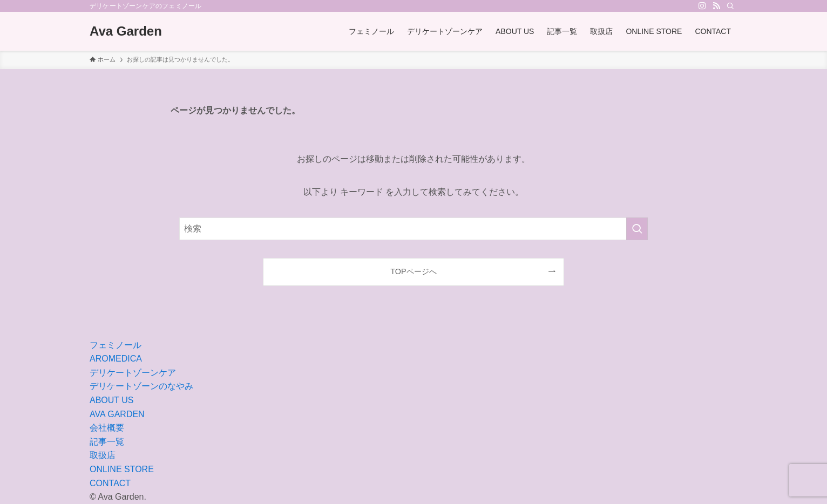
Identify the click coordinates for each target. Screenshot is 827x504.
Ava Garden (126, 31)
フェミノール (116, 345)
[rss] (716, 6)
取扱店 (103, 455)
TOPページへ (413, 271)
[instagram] (702, 6)
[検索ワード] (413, 229)
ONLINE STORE (122, 469)
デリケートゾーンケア (133, 373)
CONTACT (110, 483)
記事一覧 (107, 442)
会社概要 (107, 428)
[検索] (730, 6)
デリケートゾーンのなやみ (141, 386)
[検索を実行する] (637, 229)
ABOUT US (112, 400)
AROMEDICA (116, 359)
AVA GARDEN (117, 414)
